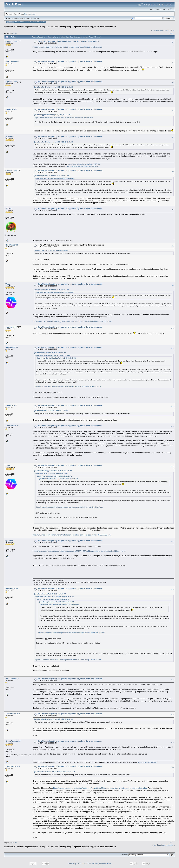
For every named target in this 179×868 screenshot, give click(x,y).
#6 (173, 171)
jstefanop (10, 136)
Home (11, 22)
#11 (172, 348)
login (26, 14)
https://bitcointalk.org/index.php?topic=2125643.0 (83, 166)
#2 (173, 62)
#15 (172, 542)
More (43, 22)
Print (171, 33)
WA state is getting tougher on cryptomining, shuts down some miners (86, 27)
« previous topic (158, 30)
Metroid (9, 208)
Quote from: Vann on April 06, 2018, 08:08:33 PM (50, 353)
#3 (173, 83)
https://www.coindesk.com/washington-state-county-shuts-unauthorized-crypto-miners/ (68, 47)
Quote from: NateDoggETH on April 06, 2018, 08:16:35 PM (53, 471)
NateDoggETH (12, 245)
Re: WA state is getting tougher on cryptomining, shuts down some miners (70, 61)
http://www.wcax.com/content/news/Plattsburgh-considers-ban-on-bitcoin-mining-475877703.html (72, 535)
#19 (172, 742)
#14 (172, 466)
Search (23, 22)
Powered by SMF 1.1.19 (76, 864)
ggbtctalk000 (11, 41)
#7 (173, 210)
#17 (172, 680)
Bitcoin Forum (10, 27)
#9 (173, 285)
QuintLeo (9, 541)
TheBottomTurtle (13, 426)
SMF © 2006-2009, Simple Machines (98, 864)
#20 (172, 767)
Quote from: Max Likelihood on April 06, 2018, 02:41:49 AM (53, 87)
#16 (172, 590)
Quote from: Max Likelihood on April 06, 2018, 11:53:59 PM (53, 719)
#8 (173, 246)
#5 (173, 138)
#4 (173, 110)
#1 (173, 42)
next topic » (169, 30)
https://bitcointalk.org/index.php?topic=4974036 (84, 164)
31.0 (32, 18)
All (16, 33)
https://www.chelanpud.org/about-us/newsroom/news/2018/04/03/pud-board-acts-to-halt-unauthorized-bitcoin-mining (80, 551)
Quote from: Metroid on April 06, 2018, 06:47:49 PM (51, 250)
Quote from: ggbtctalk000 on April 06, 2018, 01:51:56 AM (53, 115)
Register (36, 22)
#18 (172, 715)
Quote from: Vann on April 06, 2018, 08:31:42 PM (50, 594)
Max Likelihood (12, 61)
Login (29, 22)
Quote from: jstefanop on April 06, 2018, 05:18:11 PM (51, 176)
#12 (172, 406)
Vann (8, 284)
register (33, 14)
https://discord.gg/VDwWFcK (147, 762)
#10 (172, 328)
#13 (172, 427)
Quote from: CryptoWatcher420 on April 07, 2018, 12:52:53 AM (54, 772)
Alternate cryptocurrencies (28, 27)
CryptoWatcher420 (13, 741)
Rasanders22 (11, 109)
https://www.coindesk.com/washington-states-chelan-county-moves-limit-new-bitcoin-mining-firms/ (72, 321)
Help (17, 22)
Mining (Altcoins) (47, 27)
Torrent (36, 18)
